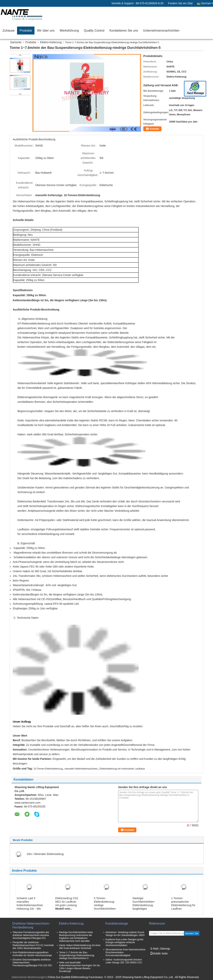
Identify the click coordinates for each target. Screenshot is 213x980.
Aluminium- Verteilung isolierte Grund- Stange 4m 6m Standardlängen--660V (125, 934)
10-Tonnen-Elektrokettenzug (48, 769)
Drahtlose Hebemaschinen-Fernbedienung (31, 925)
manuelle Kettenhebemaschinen (81, 769)
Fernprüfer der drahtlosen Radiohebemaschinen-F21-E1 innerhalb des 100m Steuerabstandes (33, 945)
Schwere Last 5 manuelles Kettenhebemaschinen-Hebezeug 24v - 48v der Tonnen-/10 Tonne (30, 907)
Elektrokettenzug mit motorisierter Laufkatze (122, 769)
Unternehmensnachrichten (161, 31)
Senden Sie (192, 933)
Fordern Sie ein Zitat (180, 3)
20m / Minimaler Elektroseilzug (45, 854)
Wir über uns (46, 31)
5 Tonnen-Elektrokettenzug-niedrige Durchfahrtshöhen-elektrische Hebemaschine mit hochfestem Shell (105, 909)
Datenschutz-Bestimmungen (29, 977)
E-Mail (154, 949)
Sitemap (165, 949)
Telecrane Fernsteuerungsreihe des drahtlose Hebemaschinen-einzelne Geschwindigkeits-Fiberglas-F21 (31, 935)
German (207, 3)
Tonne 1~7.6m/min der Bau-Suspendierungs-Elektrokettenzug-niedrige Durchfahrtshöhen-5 (77, 955)
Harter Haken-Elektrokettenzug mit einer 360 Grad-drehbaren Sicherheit (80, 947)
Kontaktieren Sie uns (124, 31)
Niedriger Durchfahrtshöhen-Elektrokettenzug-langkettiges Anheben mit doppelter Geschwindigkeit (144, 909)
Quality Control (94, 31)
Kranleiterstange (117, 923)
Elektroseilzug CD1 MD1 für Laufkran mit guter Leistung (67, 902)
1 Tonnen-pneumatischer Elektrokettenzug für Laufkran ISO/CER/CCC (183, 905)
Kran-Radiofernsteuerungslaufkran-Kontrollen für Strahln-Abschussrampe (32, 954)
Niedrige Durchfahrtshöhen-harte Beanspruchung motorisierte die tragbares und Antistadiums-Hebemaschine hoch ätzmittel (76, 937)
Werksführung (69, 31)
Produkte (26, 31)
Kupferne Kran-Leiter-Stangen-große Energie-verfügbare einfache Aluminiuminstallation (124, 942)
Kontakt (154, 129)
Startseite (16, 42)
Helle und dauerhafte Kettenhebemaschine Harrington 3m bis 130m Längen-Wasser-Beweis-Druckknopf (79, 967)
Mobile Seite (159, 953)
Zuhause (9, 31)
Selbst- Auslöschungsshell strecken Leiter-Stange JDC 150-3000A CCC (124, 961)
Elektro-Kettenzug (51, 42)
